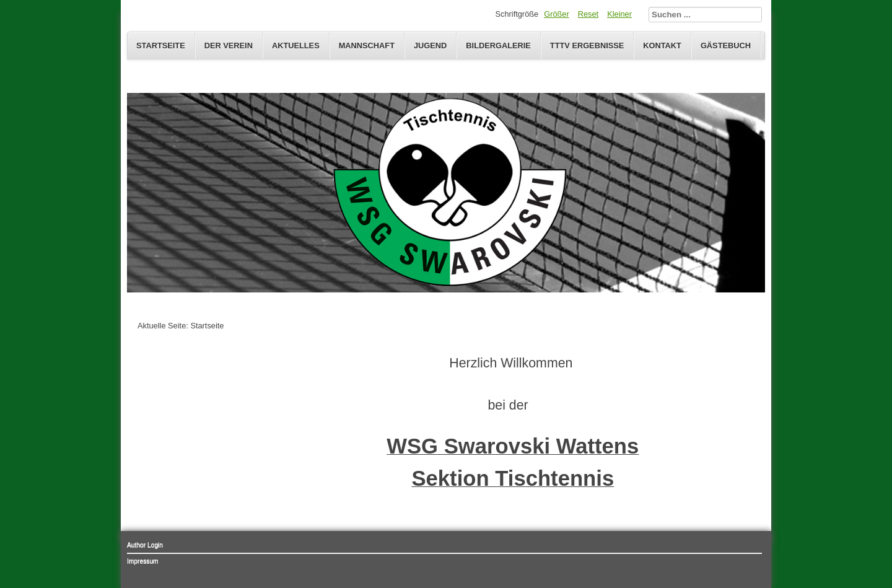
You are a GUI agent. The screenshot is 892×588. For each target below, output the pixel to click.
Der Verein (229, 46)
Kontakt (662, 46)
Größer (557, 14)
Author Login (145, 545)
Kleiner (619, 14)
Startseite (161, 46)
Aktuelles (296, 46)
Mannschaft (367, 46)
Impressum (143, 561)
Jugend (430, 46)
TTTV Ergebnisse (587, 46)
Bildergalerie (498, 46)
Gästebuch (726, 46)
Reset (588, 14)
